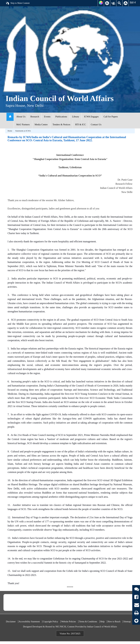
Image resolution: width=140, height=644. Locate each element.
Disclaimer (11, 622)
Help (102, 622)
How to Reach (114, 622)
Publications (61, 117)
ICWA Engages (91, 117)
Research (35, 117)
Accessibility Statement (29, 622)
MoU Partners (23, 124)
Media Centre (41, 124)
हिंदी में (133, 3)
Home (10, 131)
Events (47, 117)
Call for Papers (111, 117)
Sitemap (127, 622)
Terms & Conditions (88, 622)
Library (76, 117)
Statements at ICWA (23, 131)
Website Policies (69, 622)
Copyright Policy (51, 622)
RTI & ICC (81, 124)
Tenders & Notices (61, 124)
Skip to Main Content (18, 3)
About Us (21, 117)
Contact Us (96, 124)
